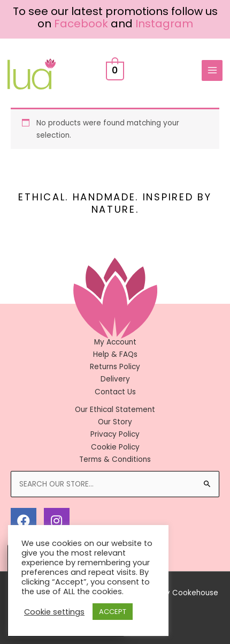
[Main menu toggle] (212, 70)
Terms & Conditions (115, 459)
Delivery (115, 379)
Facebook (81, 24)
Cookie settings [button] (54, 612)
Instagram (164, 24)
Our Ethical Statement (115, 410)
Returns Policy (115, 367)
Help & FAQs (115, 354)
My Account (115, 342)
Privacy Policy (115, 434)
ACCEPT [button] (113, 612)
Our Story (115, 422)
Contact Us (115, 392)
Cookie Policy (115, 447)
